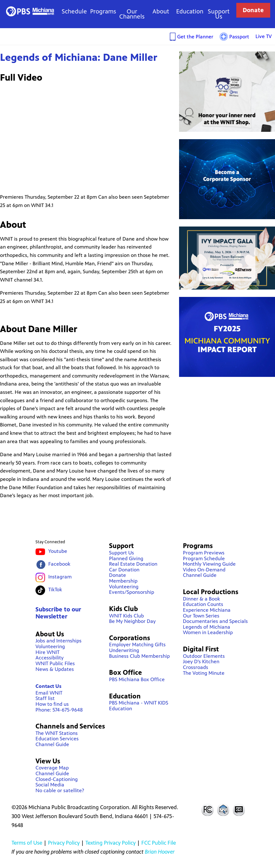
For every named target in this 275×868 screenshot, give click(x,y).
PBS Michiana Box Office (137, 679)
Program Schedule (204, 558)
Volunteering (50, 646)
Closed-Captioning (57, 779)
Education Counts (203, 604)
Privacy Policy (64, 843)
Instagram (60, 577)
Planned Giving (126, 558)
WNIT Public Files (55, 663)
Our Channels (132, 14)
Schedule (74, 11)
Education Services (57, 739)
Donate (253, 10)
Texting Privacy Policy (110, 843)
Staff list (45, 698)
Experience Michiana (207, 610)
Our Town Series (201, 616)
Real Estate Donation (133, 564)
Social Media (50, 785)
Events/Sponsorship (132, 592)
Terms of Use (27, 843)
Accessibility (50, 658)
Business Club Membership (139, 656)
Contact (223, 809)
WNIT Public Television (30, 11)
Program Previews (204, 553)
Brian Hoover (160, 852)
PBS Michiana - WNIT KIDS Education (139, 706)
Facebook (59, 564)
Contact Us (48, 686)
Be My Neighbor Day (132, 621)
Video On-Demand (204, 570)
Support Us (219, 14)
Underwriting (124, 650)
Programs (103, 11)
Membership (123, 581)
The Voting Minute (204, 673)
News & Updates (55, 669)
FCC (207, 809)
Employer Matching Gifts (137, 645)
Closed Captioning (239, 809)
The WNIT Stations (57, 733)
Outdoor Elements (204, 656)
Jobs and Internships (59, 641)
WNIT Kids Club (126, 616)
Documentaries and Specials (215, 621)
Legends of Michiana (207, 627)
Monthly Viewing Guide (209, 564)
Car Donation (124, 570)
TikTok (55, 589)
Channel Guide (52, 744)
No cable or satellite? (60, 790)
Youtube (58, 551)
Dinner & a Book (201, 599)
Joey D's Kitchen (201, 661)
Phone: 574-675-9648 (59, 710)
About (161, 11)
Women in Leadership (208, 632)
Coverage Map (52, 768)
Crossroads (196, 667)
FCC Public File (159, 843)
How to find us (52, 704)
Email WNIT (49, 693)
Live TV (264, 36)
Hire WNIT (47, 652)
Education (190, 11)
